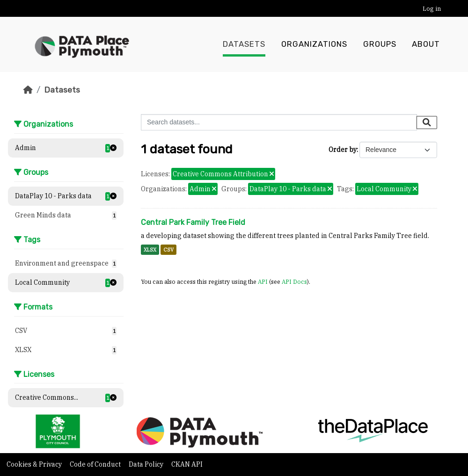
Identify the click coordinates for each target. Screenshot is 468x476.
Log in (432, 9)
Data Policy (147, 464)
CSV (168, 250)
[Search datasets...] (279, 122)
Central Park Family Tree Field (193, 222)
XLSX (150, 250)
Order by (343, 150)
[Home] (28, 90)
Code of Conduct (96, 464)
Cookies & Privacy (35, 464)
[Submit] (427, 123)
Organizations (314, 44)
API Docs (294, 281)
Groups (380, 44)
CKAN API (187, 464)
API (263, 281)
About (426, 44)
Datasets (244, 44)
